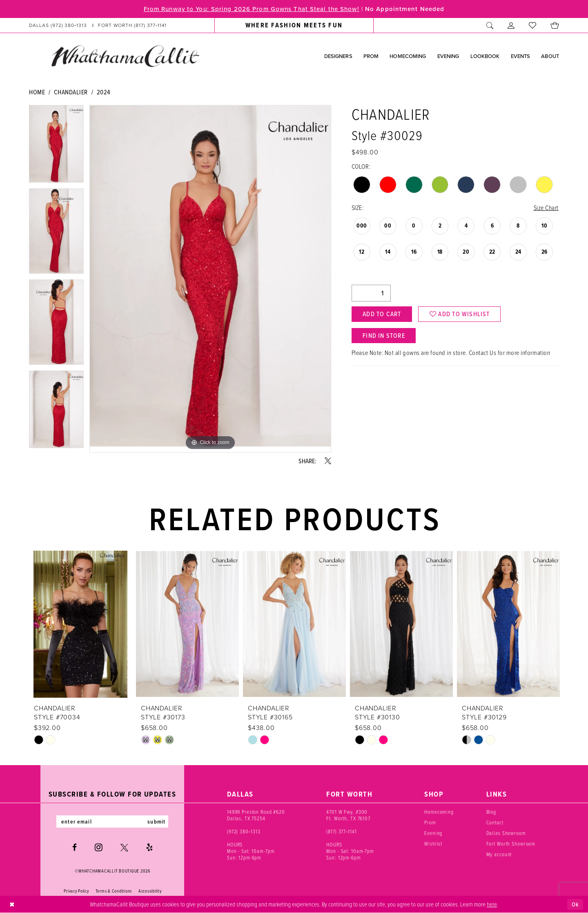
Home (37, 92)
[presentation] (80, 624)
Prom (430, 822)
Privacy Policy (76, 891)
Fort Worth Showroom (511, 844)
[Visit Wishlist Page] (533, 25)
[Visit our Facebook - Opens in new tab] (75, 847)
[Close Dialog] (12, 905)
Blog (491, 812)
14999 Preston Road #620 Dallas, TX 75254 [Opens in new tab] (256, 815)
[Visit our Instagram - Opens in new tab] (99, 847)
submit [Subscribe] (156, 821)
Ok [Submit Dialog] (575, 904)
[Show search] (490, 25)
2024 (104, 92)
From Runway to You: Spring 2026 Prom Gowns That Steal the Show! (252, 9)
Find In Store (384, 336)
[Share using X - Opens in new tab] (328, 461)
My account (499, 854)
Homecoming (439, 812)
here (492, 904)
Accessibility (150, 891)
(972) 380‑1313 (244, 831)
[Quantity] (371, 293)
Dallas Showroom (506, 833)
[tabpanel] (56, 147)
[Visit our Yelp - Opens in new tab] (149, 847)
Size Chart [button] (546, 208)
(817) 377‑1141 (342, 831)
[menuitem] (98, 25)
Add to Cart (382, 314)
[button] (511, 25)
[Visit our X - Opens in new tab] (124, 847)
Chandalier (71, 92)
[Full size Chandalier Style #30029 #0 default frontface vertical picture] (210, 279)
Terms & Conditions (114, 891)
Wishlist (433, 844)
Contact (495, 822)
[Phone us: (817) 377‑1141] (133, 25)
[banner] (125, 56)
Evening (433, 833)
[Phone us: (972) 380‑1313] (58, 25)
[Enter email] (112, 821)
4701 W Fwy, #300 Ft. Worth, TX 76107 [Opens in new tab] (348, 815)
